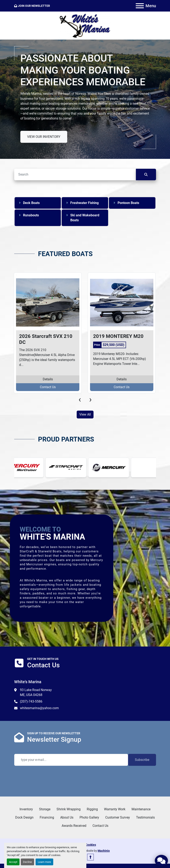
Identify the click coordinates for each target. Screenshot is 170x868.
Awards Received (74, 826)
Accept (13, 862)
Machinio (104, 851)
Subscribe (142, 760)
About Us (67, 817)
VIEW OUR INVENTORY (44, 137)
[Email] (71, 760)
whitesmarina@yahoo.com (39, 708)
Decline (27, 862)
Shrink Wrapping (69, 809)
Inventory (26, 809)
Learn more (44, 862)
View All (85, 414)
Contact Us (48, 387)
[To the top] (90, 857)
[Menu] (140, 6)
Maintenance (141, 809)
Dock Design (24, 817)
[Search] (75, 175)
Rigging (92, 809)
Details (48, 379)
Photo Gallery (89, 817)
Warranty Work (115, 809)
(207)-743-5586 (31, 701)
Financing (47, 817)
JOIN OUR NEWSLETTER (34, 6)
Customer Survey (118, 817)
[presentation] (80, 399)
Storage (45, 809)
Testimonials (145, 817)
